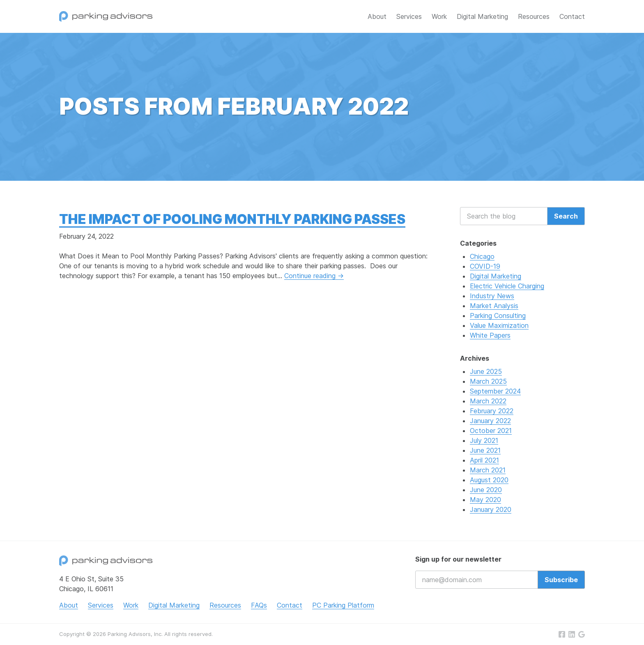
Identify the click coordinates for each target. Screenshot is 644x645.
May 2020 (485, 500)
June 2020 (486, 490)
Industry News (492, 296)
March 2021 (488, 470)
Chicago (482, 256)
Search (566, 216)
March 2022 (488, 401)
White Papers (490, 335)
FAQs (259, 605)
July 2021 (484, 440)
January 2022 (490, 421)
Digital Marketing (482, 16)
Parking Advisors (106, 16)
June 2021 (485, 450)
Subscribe (561, 580)
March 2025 (488, 381)
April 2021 (484, 460)
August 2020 (489, 480)
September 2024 (495, 391)
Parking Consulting (498, 316)
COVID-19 (485, 266)
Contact (572, 16)
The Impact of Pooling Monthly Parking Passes (232, 219)
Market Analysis (494, 306)
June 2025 (486, 371)
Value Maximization (499, 325)
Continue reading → (314, 276)
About (377, 16)
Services (409, 16)
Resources (534, 16)
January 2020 (491, 509)
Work (439, 16)
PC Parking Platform (343, 605)
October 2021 (491, 431)
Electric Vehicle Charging (507, 286)
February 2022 (492, 411)
